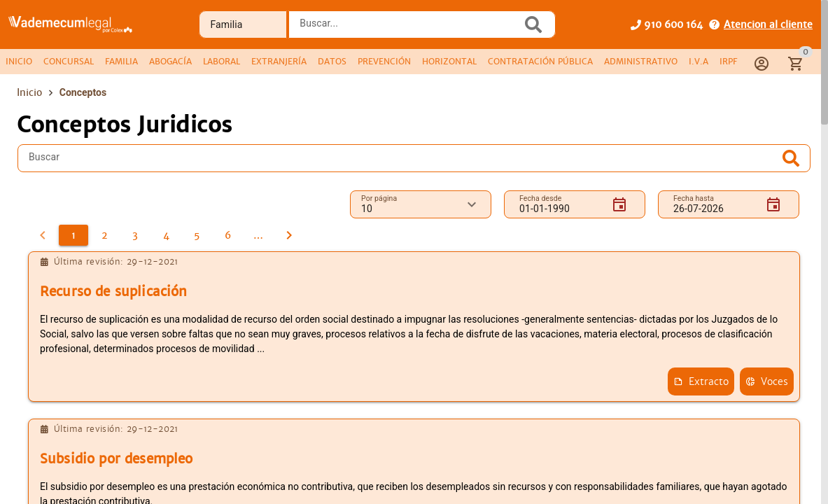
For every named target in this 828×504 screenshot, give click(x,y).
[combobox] (409, 29)
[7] (258, 235)
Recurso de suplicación (113, 292)
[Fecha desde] (560, 204)
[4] (166, 235)
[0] (43, 235)
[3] (135, 235)
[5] (197, 235)
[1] (73, 235)
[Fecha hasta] (714, 204)
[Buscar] (404, 158)
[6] (227, 235)
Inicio (29, 92)
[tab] (19, 62)
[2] (104, 235)
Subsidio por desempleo (116, 459)
